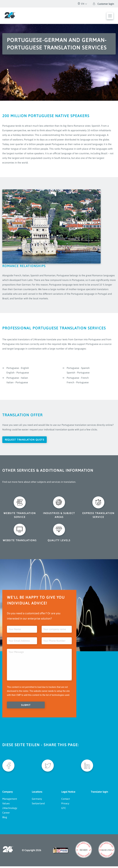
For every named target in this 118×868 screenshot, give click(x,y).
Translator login (99, 793)
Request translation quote (26, 440)
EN (81, 4)
